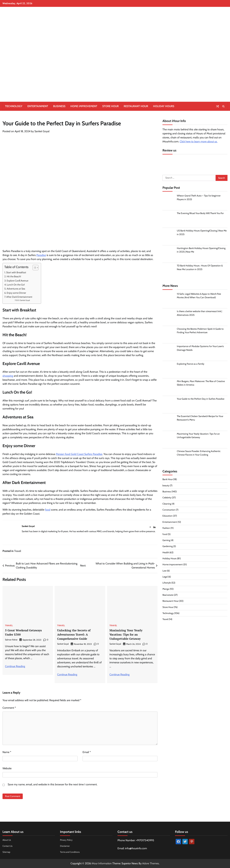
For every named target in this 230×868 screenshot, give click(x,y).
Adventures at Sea (16, 289)
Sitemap (7, 852)
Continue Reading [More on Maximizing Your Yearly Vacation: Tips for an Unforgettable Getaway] (120, 674)
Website (7, 768)
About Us (7, 840)
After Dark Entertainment (20, 297)
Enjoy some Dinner (17, 293)
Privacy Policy (67, 840)
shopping (8, 376)
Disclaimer (65, 846)
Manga (166, 590)
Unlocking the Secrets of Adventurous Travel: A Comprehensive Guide (76, 634)
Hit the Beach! (14, 276)
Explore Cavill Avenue (18, 281)
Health (166, 553)
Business (59, 106)
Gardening (168, 547)
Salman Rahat (11, 640)
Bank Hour (168, 480)
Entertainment (38, 106)
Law (164, 572)
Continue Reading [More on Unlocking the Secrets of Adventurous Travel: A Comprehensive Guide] (67, 674)
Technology (14, 106)
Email (87, 752)
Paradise (41, 255)
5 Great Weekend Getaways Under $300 (26, 632)
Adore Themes (151, 863)
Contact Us (8, 846)
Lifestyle (167, 584)
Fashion (166, 529)
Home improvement (84, 106)
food (48, 510)
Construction (169, 511)
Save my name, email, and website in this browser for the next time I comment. (52, 784)
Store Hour (110, 106)
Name (7, 752)
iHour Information (102, 863)
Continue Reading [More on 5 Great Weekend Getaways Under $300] (15, 666)
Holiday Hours (164, 106)
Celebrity (167, 499)
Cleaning (167, 505)
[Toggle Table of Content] (34, 268)
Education (167, 517)
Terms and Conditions (71, 852)
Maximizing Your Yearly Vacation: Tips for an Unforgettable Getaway (128, 634)
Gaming (166, 541)
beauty (166, 487)
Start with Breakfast (16, 272)
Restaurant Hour (136, 106)
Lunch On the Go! (16, 285)
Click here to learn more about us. (199, 141)
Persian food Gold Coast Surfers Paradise (79, 454)
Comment (9, 708)
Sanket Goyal (42, 131)
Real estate (168, 596)
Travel (18, 551)
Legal (165, 578)
